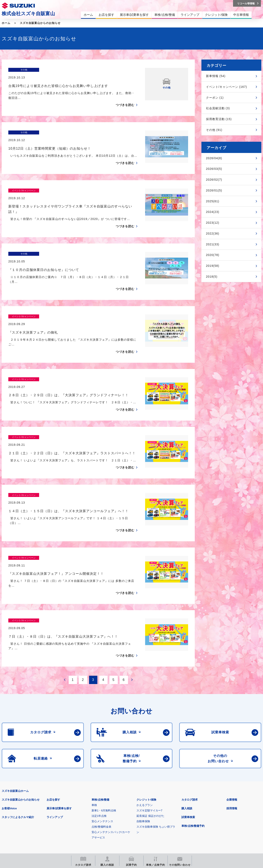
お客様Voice (9, 750)
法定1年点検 (99, 757)
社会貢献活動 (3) (218, 108)
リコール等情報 (179, 823)
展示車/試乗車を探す (59, 750)
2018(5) (212, 277)
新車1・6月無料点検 (104, 752)
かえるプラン (145, 746)
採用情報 (232, 750)
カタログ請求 (190, 741)
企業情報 (232, 741)
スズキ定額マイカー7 (149, 752)
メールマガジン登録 (127, 823)
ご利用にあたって (50, 803)
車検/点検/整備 (100, 741)
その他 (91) (214, 130)
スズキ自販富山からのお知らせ (40, 23)
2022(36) (213, 233)
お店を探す (53, 741)
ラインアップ (55, 758)
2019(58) (213, 266)
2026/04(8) (214, 158)
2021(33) (213, 244)
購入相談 (187, 750)
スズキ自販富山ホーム (15, 732)
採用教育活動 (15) (219, 119)
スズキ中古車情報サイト (231, 823)
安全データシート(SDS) (16, 803)
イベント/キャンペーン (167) (226, 87)
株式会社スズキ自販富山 (28, 14)
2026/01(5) (214, 190)
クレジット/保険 (146, 741)
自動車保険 (143, 763)
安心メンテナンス (102, 763)
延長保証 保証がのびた (150, 757)
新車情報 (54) (216, 76)
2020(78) (213, 255)
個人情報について (81, 803)
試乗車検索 (188, 758)
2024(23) (213, 212)
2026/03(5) (214, 169)
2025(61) (213, 201)
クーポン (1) (215, 98)
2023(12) (213, 223)
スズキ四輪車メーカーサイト (23, 823)
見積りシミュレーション (75, 823)
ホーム (6, 23)
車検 (94, 746)
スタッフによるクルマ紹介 (18, 758)
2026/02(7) (214, 180)
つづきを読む (125, 98)
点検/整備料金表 (101, 768)
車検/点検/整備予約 (193, 767)
